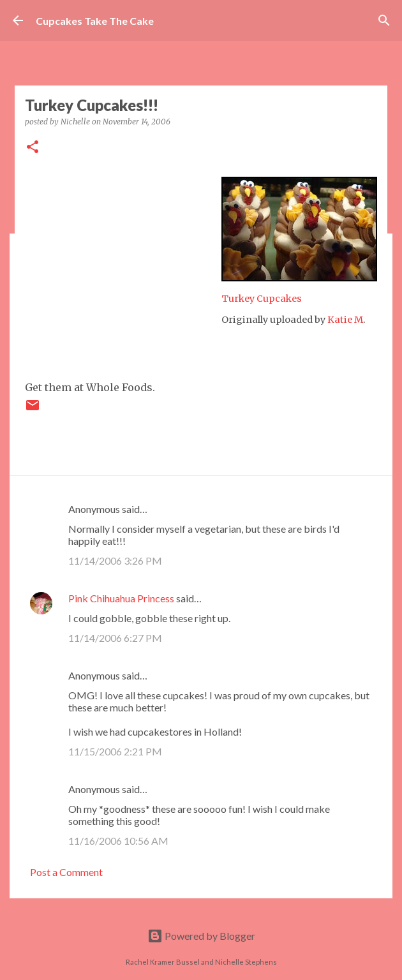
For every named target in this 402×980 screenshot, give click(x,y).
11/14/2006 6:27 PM (115, 638)
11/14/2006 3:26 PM (115, 561)
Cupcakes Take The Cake (95, 21)
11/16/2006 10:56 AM (118, 841)
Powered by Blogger (201, 936)
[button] (33, 148)
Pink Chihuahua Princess (121, 598)
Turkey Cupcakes (262, 299)
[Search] (384, 20)
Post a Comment (66, 872)
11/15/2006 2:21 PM (115, 751)
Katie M (345, 320)
